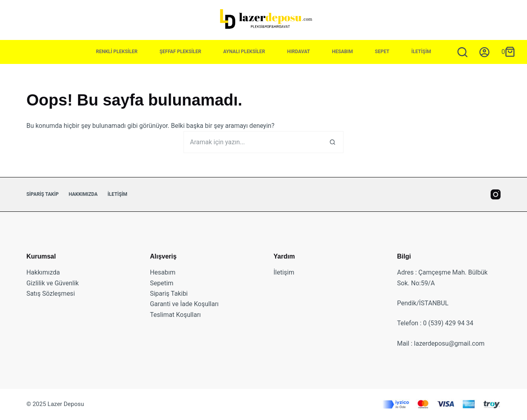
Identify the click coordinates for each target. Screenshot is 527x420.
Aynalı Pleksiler (244, 52)
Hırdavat (298, 52)
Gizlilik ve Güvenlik (53, 283)
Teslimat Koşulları (175, 315)
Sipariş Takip (43, 194)
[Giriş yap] (484, 52)
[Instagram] (496, 194)
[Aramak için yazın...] (462, 52)
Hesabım (342, 52)
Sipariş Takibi (169, 294)
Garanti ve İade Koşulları (184, 304)
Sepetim (162, 283)
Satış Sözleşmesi (51, 294)
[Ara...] (253, 142)
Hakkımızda (83, 194)
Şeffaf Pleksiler (180, 52)
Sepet (382, 52)
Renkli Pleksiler (117, 52)
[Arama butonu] (332, 142)
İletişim (421, 52)
